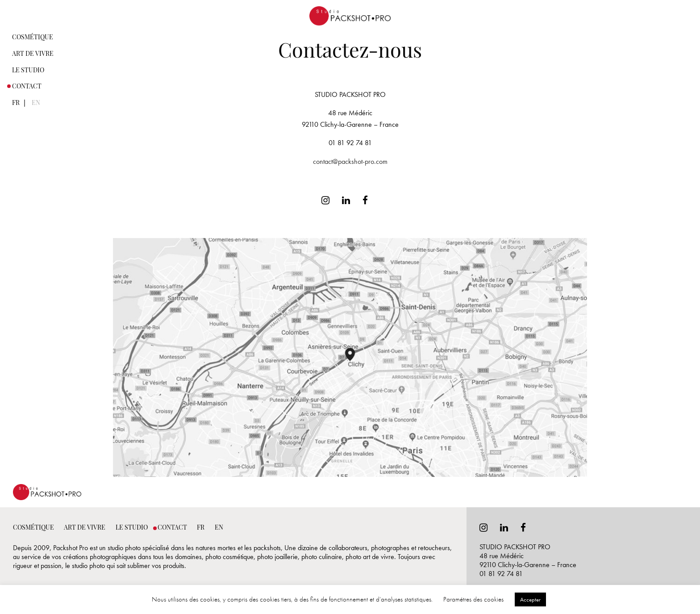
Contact (27, 87)
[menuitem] (33, 37)
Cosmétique (33, 38)
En (36, 103)
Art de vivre (33, 54)
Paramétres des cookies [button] (473, 599)
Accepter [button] (530, 599)
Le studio (28, 71)
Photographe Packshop (350, 9)
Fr (16, 103)
